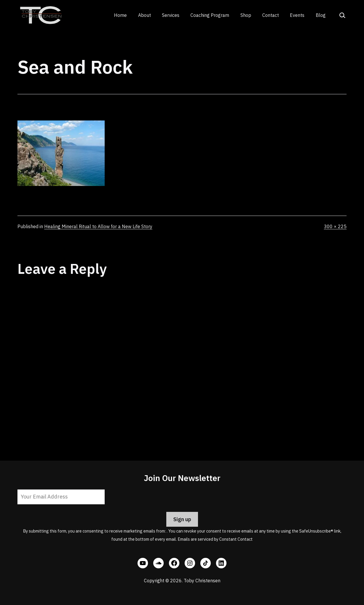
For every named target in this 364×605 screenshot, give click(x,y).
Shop (246, 15)
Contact (271, 15)
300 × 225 (335, 226)
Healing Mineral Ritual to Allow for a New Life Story (98, 226)
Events (297, 15)
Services (171, 15)
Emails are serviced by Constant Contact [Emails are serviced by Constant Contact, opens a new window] (215, 539)
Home (120, 15)
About (144, 15)
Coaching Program (210, 15)
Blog (321, 15)
